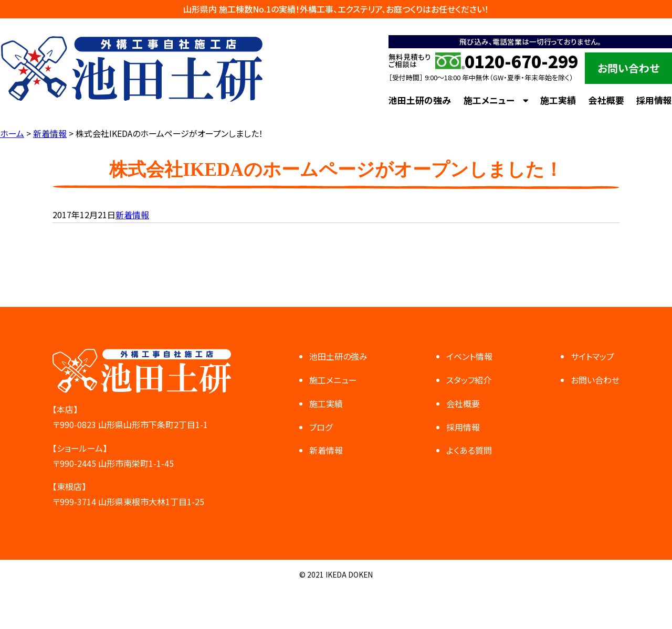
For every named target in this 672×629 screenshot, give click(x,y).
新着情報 (132, 215)
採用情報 (654, 100)
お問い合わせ (628, 68)
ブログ (321, 427)
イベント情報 (469, 356)
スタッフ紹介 (469, 380)
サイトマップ (592, 356)
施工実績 (558, 100)
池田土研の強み (420, 100)
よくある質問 (469, 450)
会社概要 (606, 100)
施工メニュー (489, 100)
